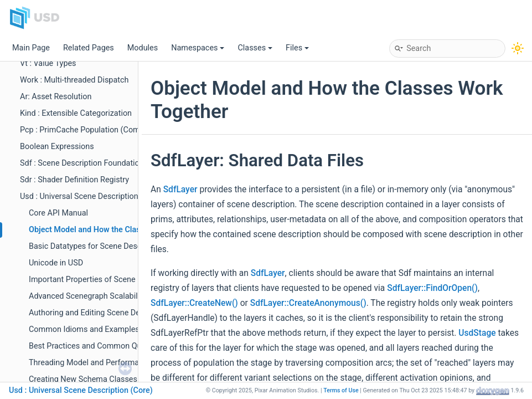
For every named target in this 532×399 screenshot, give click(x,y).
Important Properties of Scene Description (103, 280)
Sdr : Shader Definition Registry (74, 180)
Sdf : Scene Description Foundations (84, 163)
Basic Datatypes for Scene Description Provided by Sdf (125, 246)
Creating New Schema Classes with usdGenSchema (120, 379)
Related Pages (89, 48)
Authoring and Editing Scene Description (100, 313)
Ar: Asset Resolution (56, 97)
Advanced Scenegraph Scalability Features (104, 296)
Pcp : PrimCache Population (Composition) (95, 130)
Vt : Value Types (48, 63)
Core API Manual (58, 213)
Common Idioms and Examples (84, 329)
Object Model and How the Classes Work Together (118, 230)
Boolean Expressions (57, 147)
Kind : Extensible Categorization (76, 113)
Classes (255, 48)
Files (297, 48)
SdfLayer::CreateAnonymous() (308, 303)
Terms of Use (341, 390)
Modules (143, 48)
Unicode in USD (56, 263)
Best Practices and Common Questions (98, 346)
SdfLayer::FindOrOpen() (432, 288)
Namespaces (198, 48)
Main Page (31, 48)
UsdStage (477, 333)
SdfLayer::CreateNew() (194, 303)
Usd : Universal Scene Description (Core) (91, 196)
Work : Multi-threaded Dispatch (74, 80)
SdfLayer (180, 190)
